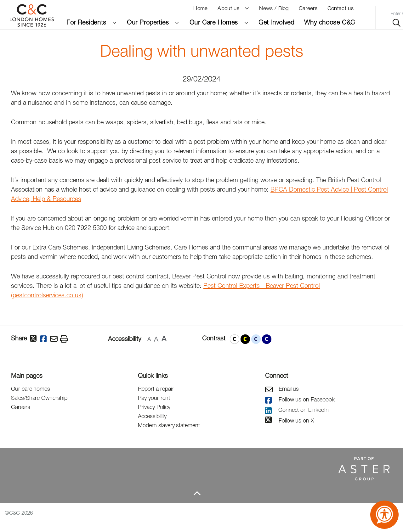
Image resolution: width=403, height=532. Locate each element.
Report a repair (156, 389)
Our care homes (31, 389)
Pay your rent (154, 398)
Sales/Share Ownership (39, 398)
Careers (21, 407)
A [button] (149, 339)
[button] (235, 339)
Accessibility (152, 416)
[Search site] (397, 23)
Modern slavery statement (169, 425)
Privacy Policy (154, 407)
